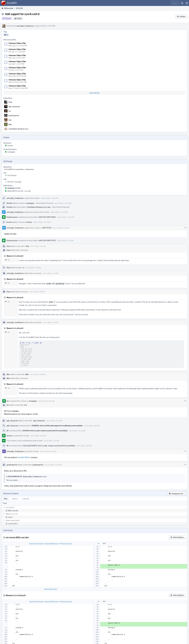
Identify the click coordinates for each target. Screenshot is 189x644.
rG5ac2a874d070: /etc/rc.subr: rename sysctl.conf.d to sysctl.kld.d (49, 445)
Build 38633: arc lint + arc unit (19, 191)
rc (24, 268)
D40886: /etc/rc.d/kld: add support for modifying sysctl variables (57, 425)
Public (19, 18)
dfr (8, 430)
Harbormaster (12, 217)
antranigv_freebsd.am (25, 26)
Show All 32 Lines (50, 589)
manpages (11, 152)
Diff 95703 (47, 228)
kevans (10, 145)
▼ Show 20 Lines (66, 543)
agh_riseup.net (14, 106)
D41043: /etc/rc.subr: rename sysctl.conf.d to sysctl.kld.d (45, 430)
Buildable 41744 (14, 188)
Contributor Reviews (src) (18, 129)
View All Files (94, 93)
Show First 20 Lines (36, 543)
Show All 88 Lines (51, 543)
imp (10, 120)
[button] (187, 3)
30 (7, 260)
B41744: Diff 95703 (47, 240)
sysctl (10, 517)
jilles (10, 124)
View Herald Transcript (45, 203)
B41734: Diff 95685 (47, 217)
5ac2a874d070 (24, 457)
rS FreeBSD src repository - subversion (19, 169)
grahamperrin (14, 115)
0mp (10, 102)
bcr (10, 111)
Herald (9, 203)
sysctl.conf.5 (13, 523)
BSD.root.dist (13, 510)
